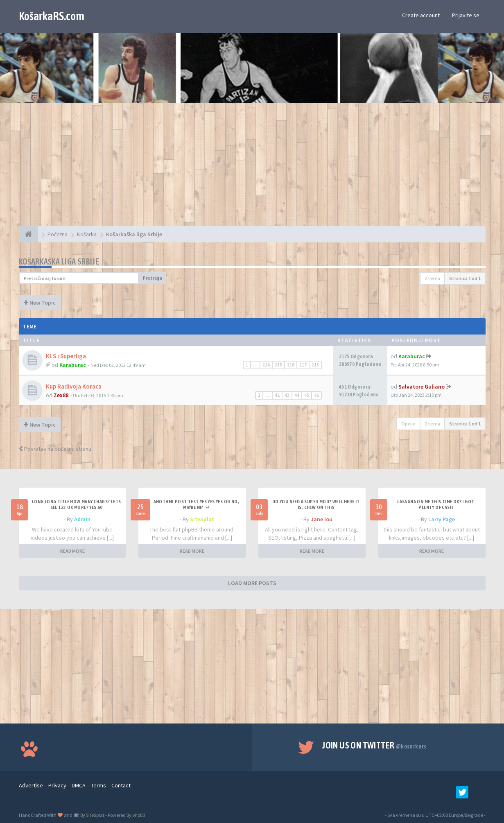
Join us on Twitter (374, 745)
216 (291, 365)
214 (266, 365)
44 (297, 395)
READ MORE (72, 551)
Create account (421, 15)
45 (307, 395)
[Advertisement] (252, 169)
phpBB (139, 815)
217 (303, 365)
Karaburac (73, 365)
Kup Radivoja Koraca (74, 386)
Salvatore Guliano (422, 387)
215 (278, 365)
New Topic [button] (40, 303)
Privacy (57, 785)
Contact (121, 785)
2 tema (432, 278)
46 (316, 395)
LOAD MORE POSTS (252, 583)
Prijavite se (466, 15)
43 (287, 395)
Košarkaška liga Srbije (59, 261)
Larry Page (442, 519)
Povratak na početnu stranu (55, 449)
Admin (82, 519)
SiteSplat (202, 519)
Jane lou (322, 519)
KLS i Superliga (66, 356)
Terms (98, 785)
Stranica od (465, 278)
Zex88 (61, 395)
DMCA (79, 785)
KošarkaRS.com (52, 16)
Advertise (31, 785)
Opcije (408, 424)
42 (277, 395)
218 (315, 365)
